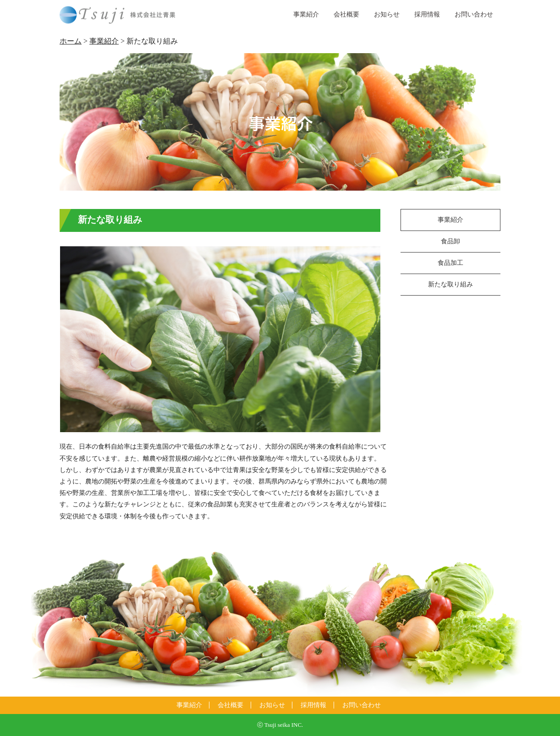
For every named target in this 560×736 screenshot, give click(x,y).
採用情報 (427, 14)
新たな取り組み (450, 284)
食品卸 (450, 241)
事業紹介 (306, 14)
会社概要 (346, 14)
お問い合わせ (474, 14)
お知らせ (387, 14)
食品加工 (450, 263)
